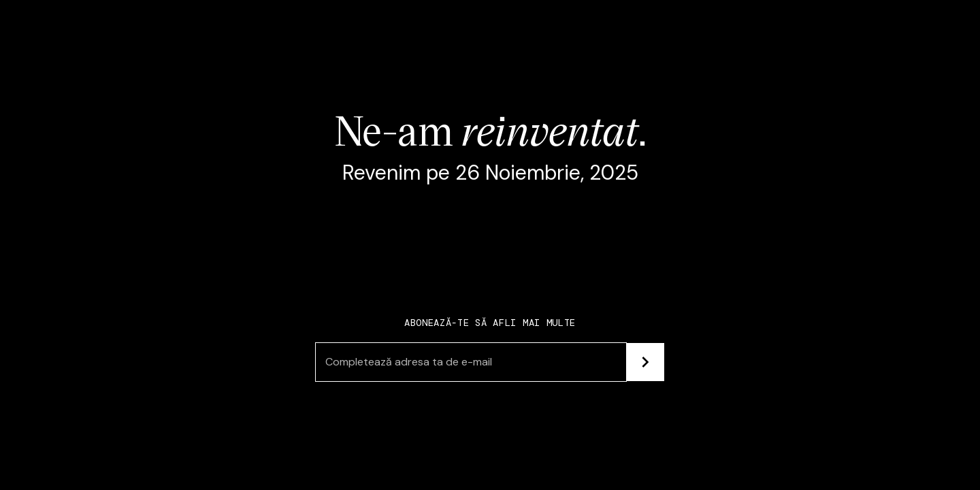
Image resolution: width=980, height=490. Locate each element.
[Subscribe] (645, 362)
